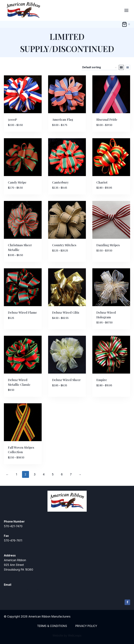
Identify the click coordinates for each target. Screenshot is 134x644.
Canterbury (60, 182)
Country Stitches (64, 245)
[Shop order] (99, 68)
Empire (102, 380)
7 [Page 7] (71, 474)
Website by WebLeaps (67, 636)
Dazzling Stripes (108, 245)
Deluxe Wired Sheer (66, 380)
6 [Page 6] (62, 474)
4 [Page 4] (44, 474)
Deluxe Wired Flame (22, 312)
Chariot (102, 182)
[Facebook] (127, 602)
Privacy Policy (86, 626)
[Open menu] (126, 10)
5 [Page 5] (53, 474)
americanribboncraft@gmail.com (25, 589)
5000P (12, 119)
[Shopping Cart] (126, 24)
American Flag (63, 119)
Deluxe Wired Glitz (66, 312)
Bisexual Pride (107, 119)
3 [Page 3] (35, 474)
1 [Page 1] (16, 474)
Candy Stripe (17, 182)
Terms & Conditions (52, 626)
